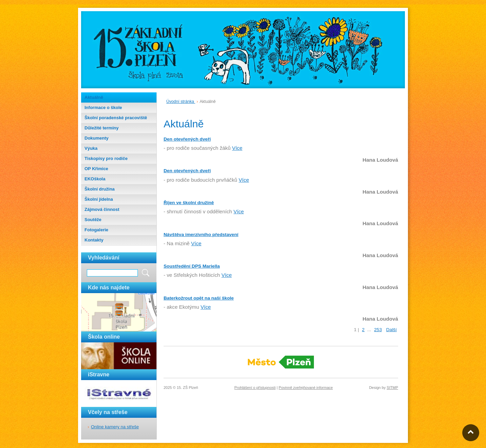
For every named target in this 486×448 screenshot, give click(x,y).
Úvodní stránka (181, 102)
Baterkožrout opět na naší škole (199, 298)
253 (378, 330)
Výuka (91, 148)
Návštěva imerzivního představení (201, 235)
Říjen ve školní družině (189, 203)
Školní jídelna (99, 199)
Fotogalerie (96, 230)
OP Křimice (96, 169)
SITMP (392, 388)
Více (237, 148)
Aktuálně (94, 97)
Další (391, 330)
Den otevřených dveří (187, 139)
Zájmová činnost (102, 209)
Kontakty (94, 240)
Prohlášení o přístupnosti (255, 388)
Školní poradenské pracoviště (116, 118)
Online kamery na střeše (115, 427)
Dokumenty (97, 138)
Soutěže (93, 220)
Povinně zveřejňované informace (306, 388)
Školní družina (100, 189)
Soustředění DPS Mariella (192, 266)
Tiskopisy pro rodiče (106, 158)
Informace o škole (103, 107)
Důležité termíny (101, 128)
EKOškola (95, 179)
